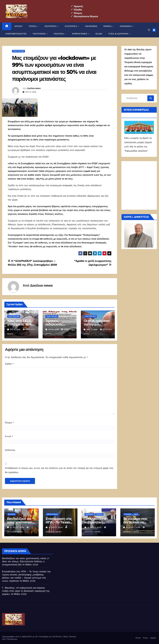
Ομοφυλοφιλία (52, 514)
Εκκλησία (12, 514)
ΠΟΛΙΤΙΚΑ (59, 34)
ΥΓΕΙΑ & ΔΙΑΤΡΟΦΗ (119, 34)
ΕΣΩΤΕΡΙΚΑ (51, 26)
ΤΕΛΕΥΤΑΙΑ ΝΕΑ (18, 51)
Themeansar (12, 639)
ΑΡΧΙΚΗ (18, 26)
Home (138, 638)
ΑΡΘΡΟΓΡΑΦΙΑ (80, 34)
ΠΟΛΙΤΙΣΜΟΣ (40, 34)
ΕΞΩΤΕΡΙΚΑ (71, 26)
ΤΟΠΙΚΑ (33, 26)
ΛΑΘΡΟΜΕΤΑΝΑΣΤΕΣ (16, 34)
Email (9, 436)
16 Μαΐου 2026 (17, 527)
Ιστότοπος (10, 450)
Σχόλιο (9, 364)
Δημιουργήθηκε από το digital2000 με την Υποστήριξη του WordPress (32, 637)
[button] (149, 30)
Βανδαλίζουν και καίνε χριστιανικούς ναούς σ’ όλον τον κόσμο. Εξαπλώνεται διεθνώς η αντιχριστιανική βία (26, 561)
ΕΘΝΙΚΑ (108, 26)
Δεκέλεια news (34, 88)
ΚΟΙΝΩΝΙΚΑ (126, 26)
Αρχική (153, 638)
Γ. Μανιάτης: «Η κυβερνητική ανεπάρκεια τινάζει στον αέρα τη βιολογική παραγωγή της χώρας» (26, 591)
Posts (145, 638)
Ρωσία (136, 514)
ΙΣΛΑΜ (99, 34)
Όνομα (9, 423)
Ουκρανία (128, 514)
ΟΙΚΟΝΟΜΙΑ (91, 26)
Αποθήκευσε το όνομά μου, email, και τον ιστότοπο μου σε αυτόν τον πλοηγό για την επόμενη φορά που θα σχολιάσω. (59, 470)
